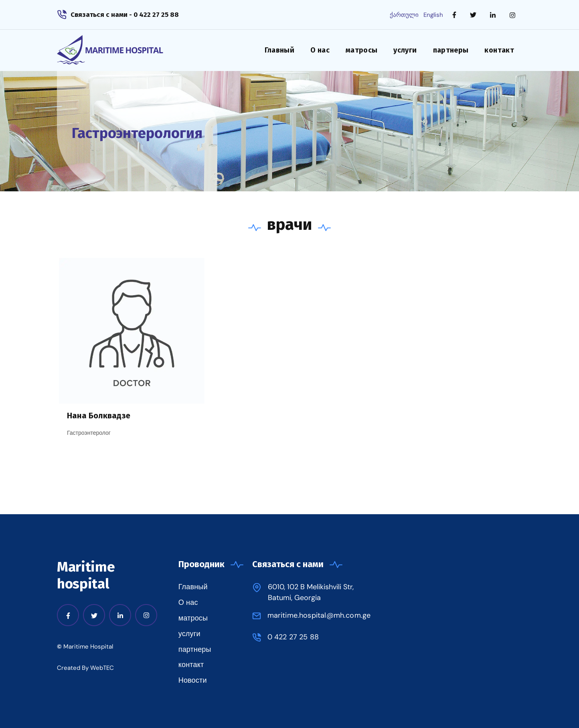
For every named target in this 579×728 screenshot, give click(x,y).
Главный (280, 50)
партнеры (451, 50)
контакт (499, 50)
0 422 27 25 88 (293, 637)
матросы (362, 50)
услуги (405, 50)
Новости (193, 680)
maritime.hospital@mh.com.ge (319, 615)
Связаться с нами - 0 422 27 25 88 (125, 15)
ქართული (404, 15)
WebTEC (102, 668)
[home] (122, 50)
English (433, 15)
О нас (320, 50)
